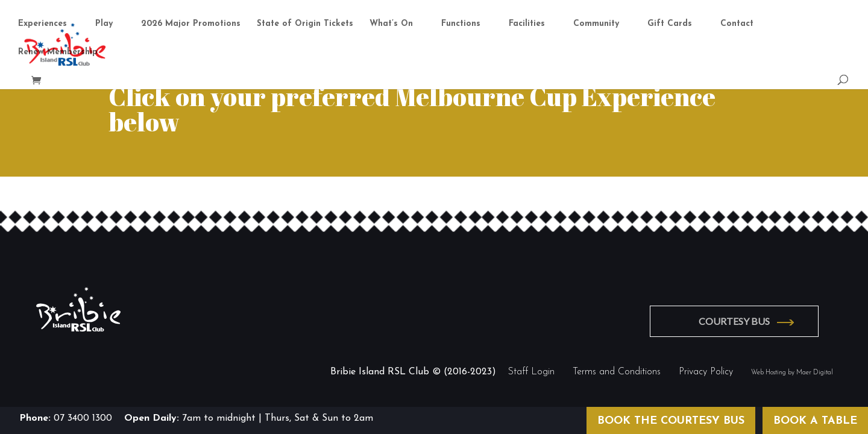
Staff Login (531, 372)
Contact (737, 24)
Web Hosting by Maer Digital (792, 373)
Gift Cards (670, 24)
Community (596, 24)
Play (104, 24)
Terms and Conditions (617, 372)
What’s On (391, 24)
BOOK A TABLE (815, 421)
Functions (461, 24)
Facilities (527, 24)
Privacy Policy (706, 372)
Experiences (42, 24)
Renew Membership (58, 52)
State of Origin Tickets (305, 24)
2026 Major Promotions (191, 24)
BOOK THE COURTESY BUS (671, 421)
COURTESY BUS (734, 321)
